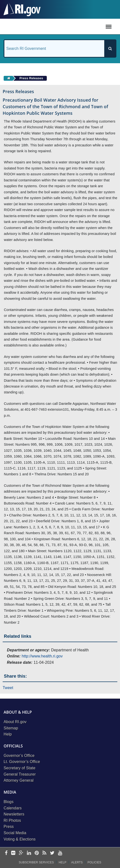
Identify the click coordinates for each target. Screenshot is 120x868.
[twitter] (52, 853)
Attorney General (19, 780)
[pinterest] (37, 853)
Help (8, 734)
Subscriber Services (36, 862)
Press (9, 827)
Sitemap (11, 728)
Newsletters (14, 814)
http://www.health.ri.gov (42, 656)
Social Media (15, 833)
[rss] (44, 853)
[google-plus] (21, 853)
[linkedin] (29, 853)
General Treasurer (20, 774)
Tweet (8, 688)
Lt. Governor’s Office (22, 762)
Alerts (77, 862)
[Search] (110, 49)
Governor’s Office (19, 756)
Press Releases (31, 78)
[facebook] (6, 853)
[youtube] (60, 853)
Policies (94, 862)
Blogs (9, 802)
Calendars (13, 808)
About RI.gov (15, 722)
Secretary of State (20, 768)
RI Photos (12, 820)
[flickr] (13, 853)
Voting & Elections (20, 839)
